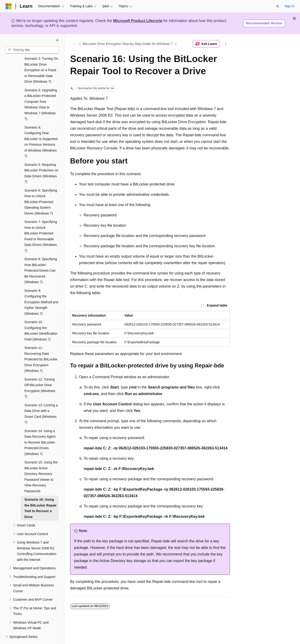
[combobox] (32, 50)
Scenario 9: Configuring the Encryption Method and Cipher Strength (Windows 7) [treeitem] (41, 289)
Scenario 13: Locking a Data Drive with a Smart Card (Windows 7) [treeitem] (41, 401)
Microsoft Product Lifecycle (138, 21)
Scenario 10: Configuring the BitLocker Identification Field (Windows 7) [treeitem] (41, 318)
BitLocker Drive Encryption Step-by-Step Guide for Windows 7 (128, 44)
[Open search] (278, 6)
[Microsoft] (9, 6)
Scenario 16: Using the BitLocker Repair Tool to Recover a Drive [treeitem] (40, 495)
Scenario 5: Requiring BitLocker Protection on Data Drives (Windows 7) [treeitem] (41, 160)
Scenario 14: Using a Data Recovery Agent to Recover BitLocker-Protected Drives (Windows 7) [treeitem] (40, 429)
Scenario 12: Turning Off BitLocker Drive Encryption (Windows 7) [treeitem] (40, 375)
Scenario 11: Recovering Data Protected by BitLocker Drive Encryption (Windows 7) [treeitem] (41, 346)
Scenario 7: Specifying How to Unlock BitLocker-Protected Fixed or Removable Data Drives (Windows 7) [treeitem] (41, 223)
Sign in (289, 6)
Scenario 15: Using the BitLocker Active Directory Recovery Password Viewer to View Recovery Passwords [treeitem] (41, 464)
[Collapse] (57, 40)
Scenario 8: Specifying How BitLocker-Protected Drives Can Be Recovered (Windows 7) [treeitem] (41, 258)
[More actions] (226, 44)
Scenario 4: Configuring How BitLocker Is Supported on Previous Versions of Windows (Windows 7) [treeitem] (41, 129)
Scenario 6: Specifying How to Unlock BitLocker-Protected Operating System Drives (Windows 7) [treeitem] (41, 189)
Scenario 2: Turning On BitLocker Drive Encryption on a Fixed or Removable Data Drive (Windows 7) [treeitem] (41, 57)
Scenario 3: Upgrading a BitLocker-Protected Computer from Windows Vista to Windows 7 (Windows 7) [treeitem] (41, 92)
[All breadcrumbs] (74, 44)
